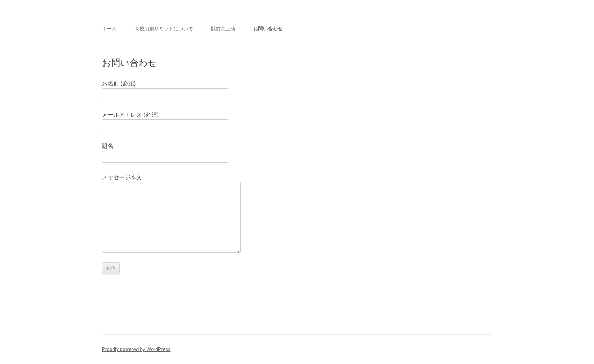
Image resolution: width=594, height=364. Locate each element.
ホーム (109, 29)
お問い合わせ (268, 29)
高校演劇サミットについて (164, 29)
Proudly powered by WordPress (136, 349)
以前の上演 (223, 29)
